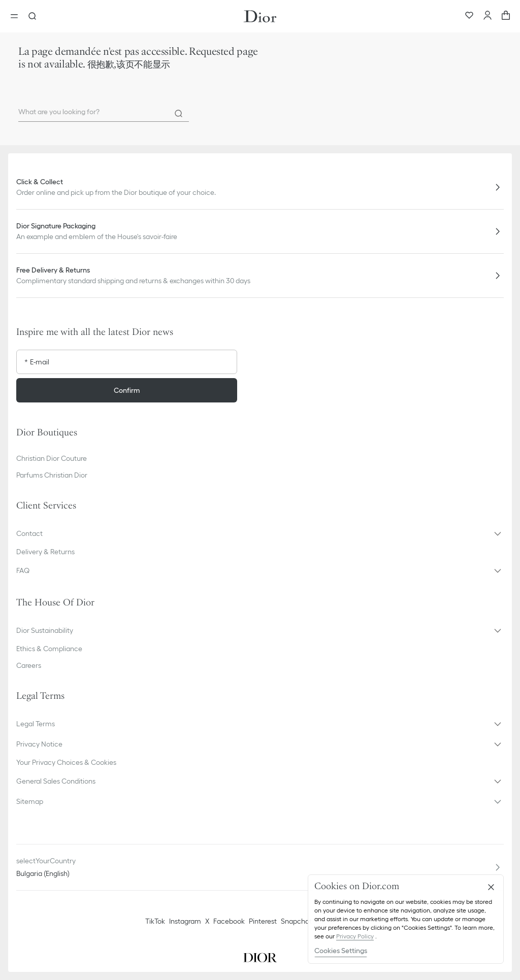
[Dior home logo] (260, 16)
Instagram (185, 921)
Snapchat (296, 921)
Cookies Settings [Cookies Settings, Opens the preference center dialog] (341, 951)
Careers (29, 665)
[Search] (179, 114)
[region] (406, 919)
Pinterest (263, 921)
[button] (260, 533)
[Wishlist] (469, 16)
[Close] (491, 887)
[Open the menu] (17, 16)
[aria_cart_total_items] (506, 16)
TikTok (155, 921)
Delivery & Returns (45, 552)
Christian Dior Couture (52, 458)
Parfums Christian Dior (52, 475)
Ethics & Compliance (49, 649)
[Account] (487, 16)
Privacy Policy (355, 936)
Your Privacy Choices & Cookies (66, 762)
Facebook (229, 921)
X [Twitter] (207, 921)
